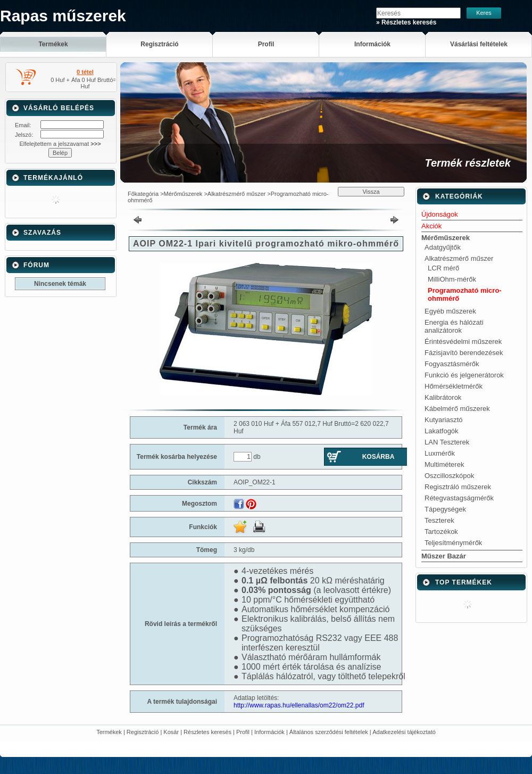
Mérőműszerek (183, 194)
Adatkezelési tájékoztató (404, 732)
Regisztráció (143, 732)
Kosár (171, 732)
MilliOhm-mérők (452, 279)
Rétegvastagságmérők (459, 498)
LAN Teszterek (447, 442)
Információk (269, 732)
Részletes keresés (207, 732)
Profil (243, 732)
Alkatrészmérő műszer (236, 194)
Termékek (109, 732)
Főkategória (143, 194)
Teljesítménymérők (453, 543)
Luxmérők (440, 453)
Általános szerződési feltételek (329, 732)
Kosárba (379, 457)
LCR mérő (443, 268)
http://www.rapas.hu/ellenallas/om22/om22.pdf (299, 705)
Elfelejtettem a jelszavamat (60, 144)
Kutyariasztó (444, 420)
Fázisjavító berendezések (464, 353)
